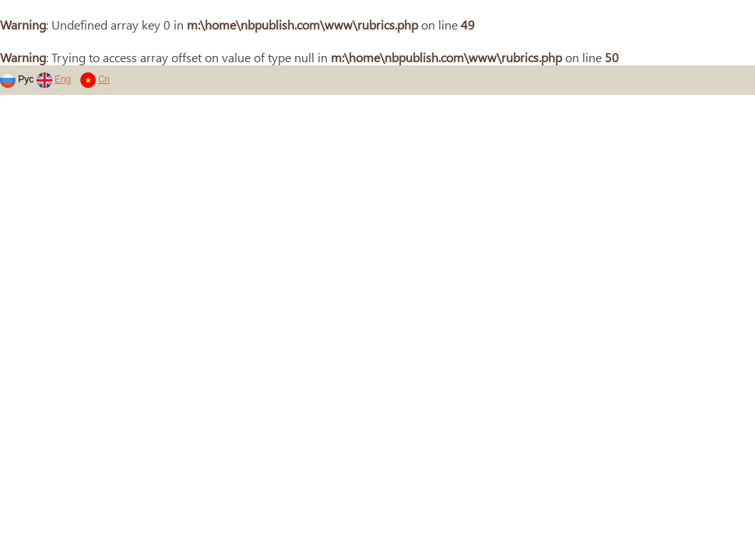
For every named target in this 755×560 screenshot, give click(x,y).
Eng (63, 79)
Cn (104, 79)
